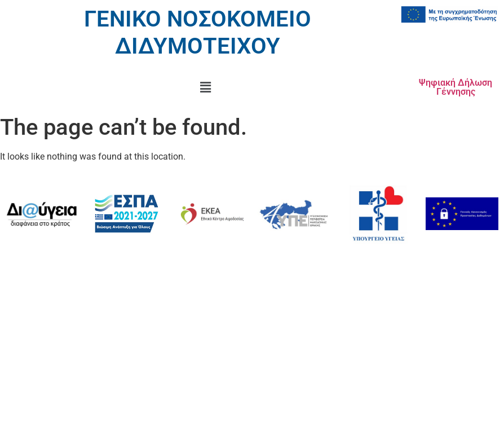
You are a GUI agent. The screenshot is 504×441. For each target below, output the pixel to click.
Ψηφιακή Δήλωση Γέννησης (456, 87)
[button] (205, 87)
